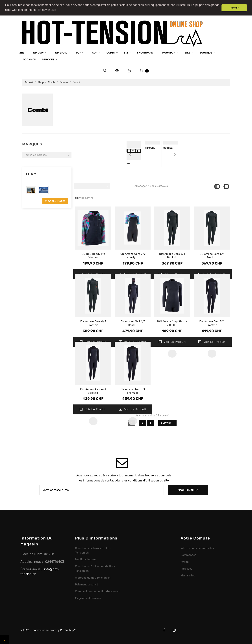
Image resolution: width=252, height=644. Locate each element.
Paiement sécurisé (87, 584)
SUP (95, 53)
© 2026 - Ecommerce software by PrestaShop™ (48, 630)
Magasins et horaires (88, 598)
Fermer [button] (234, 8)
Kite (21, 53)
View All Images (55, 201)
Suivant (167, 423)
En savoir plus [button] (47, 10)
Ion (129, 164)
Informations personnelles (197, 548)
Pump (80, 53)
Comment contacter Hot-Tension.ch (98, 591)
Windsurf (40, 53)
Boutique (206, 53)
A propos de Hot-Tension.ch (93, 578)
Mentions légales (86, 559)
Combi (111, 53)
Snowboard (145, 53)
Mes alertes (188, 575)
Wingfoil (61, 53)
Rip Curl (150, 148)
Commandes (189, 555)
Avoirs (185, 562)
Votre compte (195, 538)
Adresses (187, 569)
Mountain (169, 53)
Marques (32, 144)
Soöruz (168, 148)
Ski (126, 53)
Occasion (30, 59)
